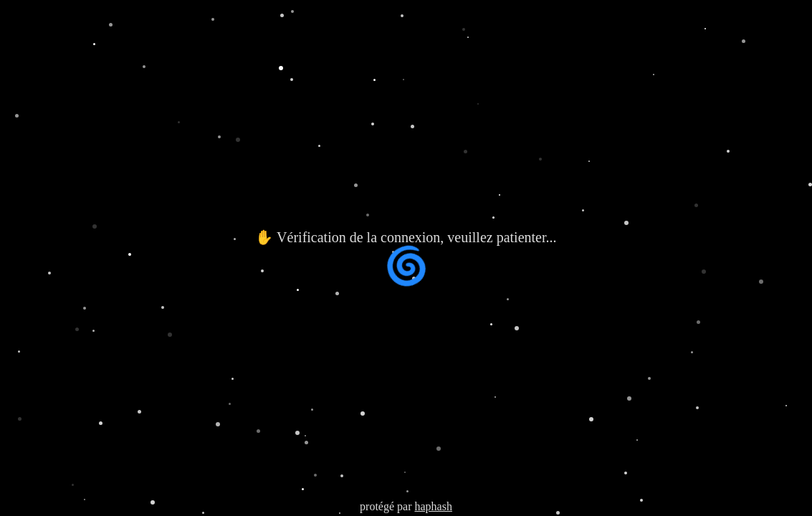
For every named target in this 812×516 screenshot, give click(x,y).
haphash (433, 506)
